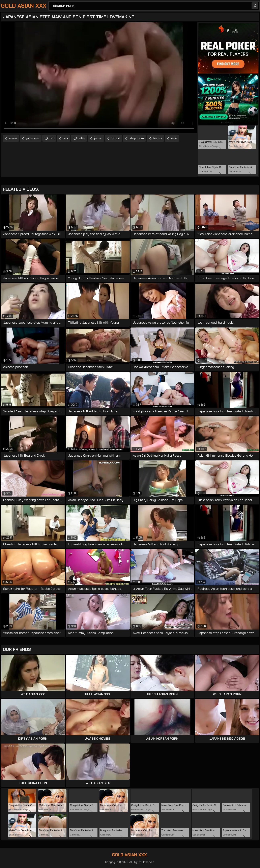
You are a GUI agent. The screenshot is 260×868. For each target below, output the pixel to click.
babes (157, 138)
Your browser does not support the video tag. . (99, 77)
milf (51, 138)
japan (98, 138)
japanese (33, 138)
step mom (137, 138)
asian (13, 138)
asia (174, 138)
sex (66, 138)
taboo (116, 138)
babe (81, 138)
